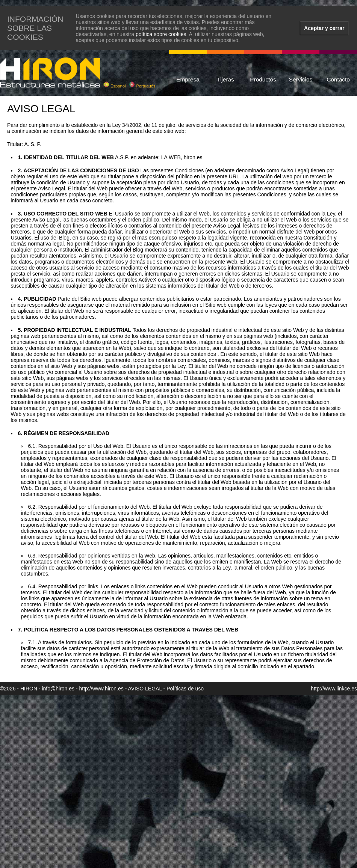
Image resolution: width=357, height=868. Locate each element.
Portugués (142, 86)
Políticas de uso (185, 689)
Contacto (338, 79)
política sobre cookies (161, 34)
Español (115, 86)
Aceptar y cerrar (324, 28)
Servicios (301, 79)
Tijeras (225, 79)
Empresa (188, 79)
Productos (263, 79)
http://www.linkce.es (334, 689)
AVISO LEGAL (145, 689)
